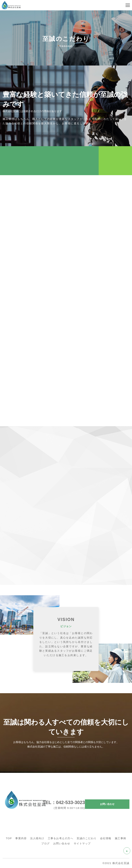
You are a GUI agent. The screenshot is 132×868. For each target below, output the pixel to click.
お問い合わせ (107, 804)
